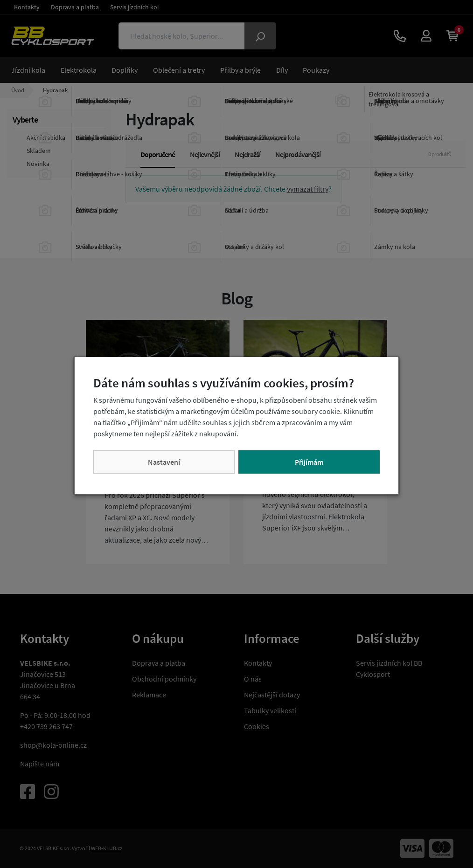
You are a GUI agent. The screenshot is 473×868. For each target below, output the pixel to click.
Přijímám (309, 462)
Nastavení (164, 462)
